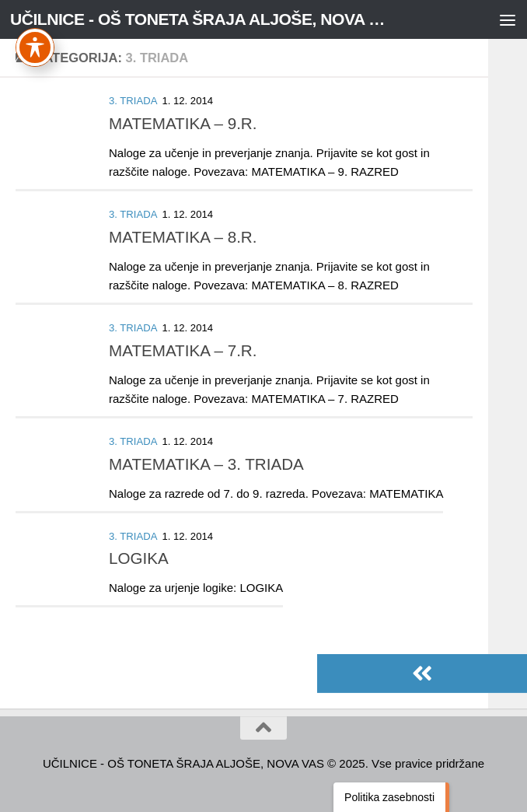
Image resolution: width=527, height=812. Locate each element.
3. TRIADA (133, 101)
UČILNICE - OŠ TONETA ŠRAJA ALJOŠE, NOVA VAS (200, 19)
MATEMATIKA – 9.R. (183, 123)
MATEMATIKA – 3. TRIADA (206, 464)
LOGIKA (139, 558)
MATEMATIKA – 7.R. (183, 350)
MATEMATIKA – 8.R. (183, 237)
